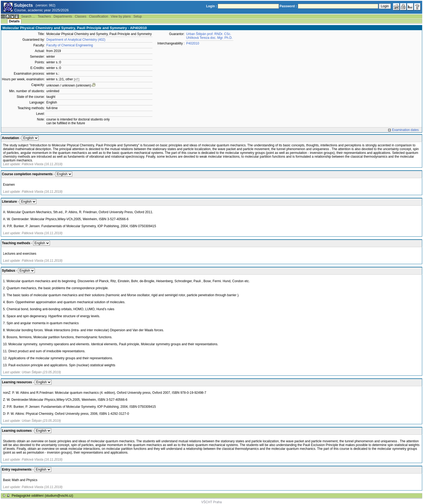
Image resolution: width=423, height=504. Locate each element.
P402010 (193, 43)
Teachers (44, 16)
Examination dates (405, 130)
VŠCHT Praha (211, 502)
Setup (137, 16)
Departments (63, 16)
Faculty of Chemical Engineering (70, 45)
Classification (99, 16)
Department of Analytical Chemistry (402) (76, 40)
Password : (288, 6)
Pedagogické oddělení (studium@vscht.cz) (42, 496)
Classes (81, 16)
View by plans (121, 16)
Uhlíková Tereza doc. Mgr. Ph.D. (209, 38)
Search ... (28, 16)
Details (14, 21)
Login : (211, 6)
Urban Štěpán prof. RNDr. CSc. (209, 34)
